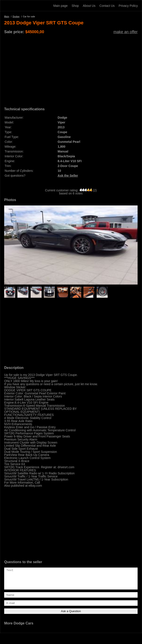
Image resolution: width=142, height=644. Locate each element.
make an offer (125, 32)
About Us (89, 6)
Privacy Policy (128, 6)
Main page (60, 6)
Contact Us (107, 6)
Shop (75, 6)
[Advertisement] (71, 69)
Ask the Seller (68, 176)
